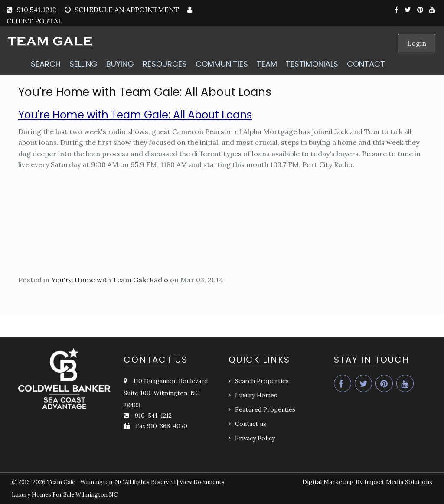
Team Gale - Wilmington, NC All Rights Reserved (111, 482)
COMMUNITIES (222, 64)
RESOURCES (165, 64)
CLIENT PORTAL (34, 21)
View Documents (202, 482)
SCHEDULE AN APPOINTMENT (127, 10)
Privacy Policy (255, 438)
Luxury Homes (256, 395)
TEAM (267, 64)
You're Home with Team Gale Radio (110, 280)
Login (417, 43)
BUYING (120, 64)
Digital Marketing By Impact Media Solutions (367, 482)
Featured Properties (265, 409)
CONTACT (366, 64)
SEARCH (46, 64)
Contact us (251, 424)
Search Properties (262, 381)
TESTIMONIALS (312, 64)
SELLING (83, 64)
